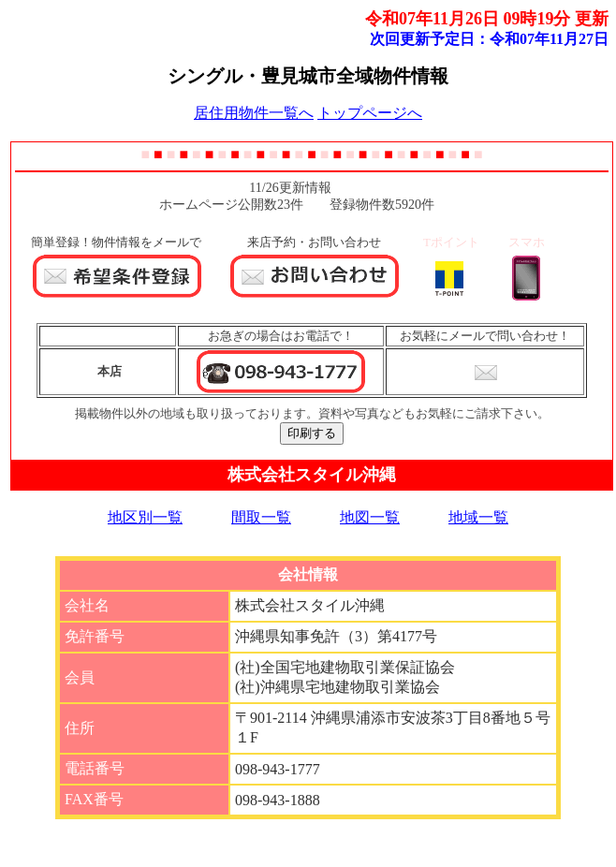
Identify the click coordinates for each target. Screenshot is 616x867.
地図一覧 (370, 517)
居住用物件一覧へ (254, 113)
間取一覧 (261, 517)
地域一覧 (478, 517)
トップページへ (370, 113)
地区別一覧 (145, 517)
